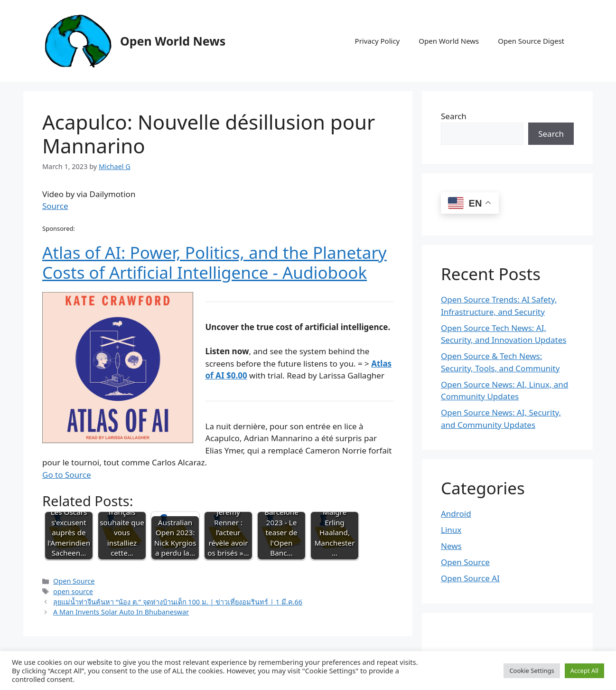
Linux (451, 530)
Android (456, 514)
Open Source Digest (531, 41)
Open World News (173, 41)
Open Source (74, 581)
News (451, 546)
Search (454, 116)
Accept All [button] (584, 671)
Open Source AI (470, 578)
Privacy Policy (378, 41)
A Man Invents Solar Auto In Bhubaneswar (121, 612)
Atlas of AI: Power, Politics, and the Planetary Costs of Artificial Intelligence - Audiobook (215, 262)
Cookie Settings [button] (532, 671)
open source (73, 591)
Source (55, 206)
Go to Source (66, 475)
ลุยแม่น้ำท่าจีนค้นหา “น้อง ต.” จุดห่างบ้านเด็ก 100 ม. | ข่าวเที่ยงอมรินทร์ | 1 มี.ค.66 (178, 602)
